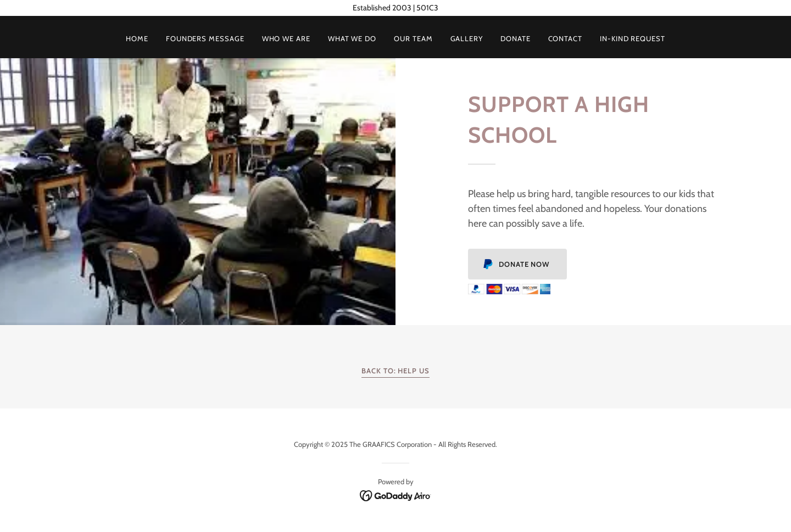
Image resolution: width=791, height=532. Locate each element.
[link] (396, 495)
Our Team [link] (413, 38)
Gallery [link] (467, 38)
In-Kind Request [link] (633, 38)
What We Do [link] (352, 38)
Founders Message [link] (205, 38)
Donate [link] (516, 38)
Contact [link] (565, 38)
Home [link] (137, 38)
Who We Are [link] (286, 38)
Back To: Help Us (396, 371)
